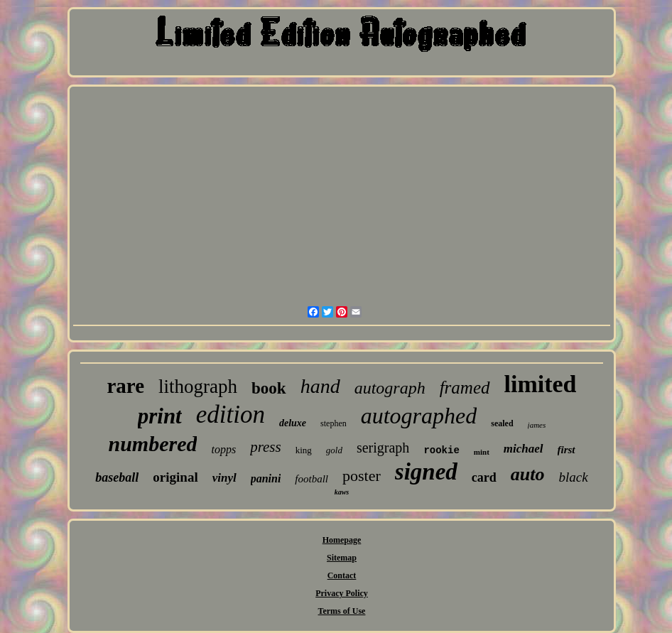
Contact (342, 575)
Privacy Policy (342, 593)
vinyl (224, 478)
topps (223, 449)
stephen (334, 423)
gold (334, 450)
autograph (390, 388)
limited (541, 384)
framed (465, 388)
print (160, 416)
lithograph (198, 386)
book (269, 388)
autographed (419, 416)
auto (528, 474)
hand (320, 386)
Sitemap (342, 558)
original (175, 477)
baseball (117, 477)
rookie (441, 450)
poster (362, 476)
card (484, 477)
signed (426, 472)
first (567, 450)
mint (482, 452)
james (537, 425)
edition (231, 415)
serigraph (383, 448)
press (266, 447)
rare (125, 386)
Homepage (342, 540)
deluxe (293, 423)
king (304, 450)
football (311, 479)
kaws (342, 492)
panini (266, 478)
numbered (152, 444)
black (574, 477)
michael (524, 449)
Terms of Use (342, 611)
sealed (502, 423)
